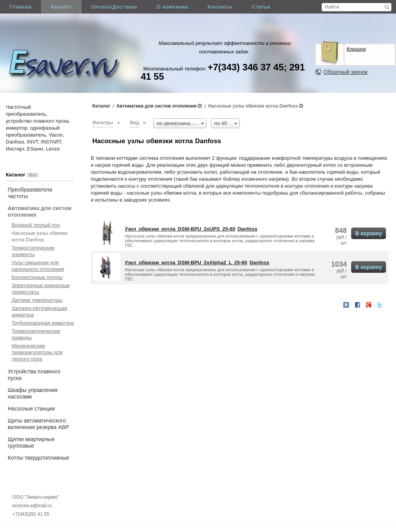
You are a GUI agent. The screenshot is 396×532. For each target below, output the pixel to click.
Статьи (261, 7)
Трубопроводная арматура (43, 323)
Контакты (220, 7)
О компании (172, 7)
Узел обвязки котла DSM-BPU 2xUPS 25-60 (180, 229)
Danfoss (247, 229)
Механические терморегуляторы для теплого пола (37, 352)
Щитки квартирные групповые (31, 442)
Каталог (61, 7)
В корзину (369, 233)
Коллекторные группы (37, 277)
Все (33, 175)
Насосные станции (31, 409)
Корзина (356, 49)
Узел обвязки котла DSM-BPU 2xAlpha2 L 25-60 (186, 263)
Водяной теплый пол (36, 225)
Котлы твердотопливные (38, 458)
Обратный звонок (346, 72)
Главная (20, 7)
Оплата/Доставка (114, 7)
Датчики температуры (37, 300)
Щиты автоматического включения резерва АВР (38, 424)
